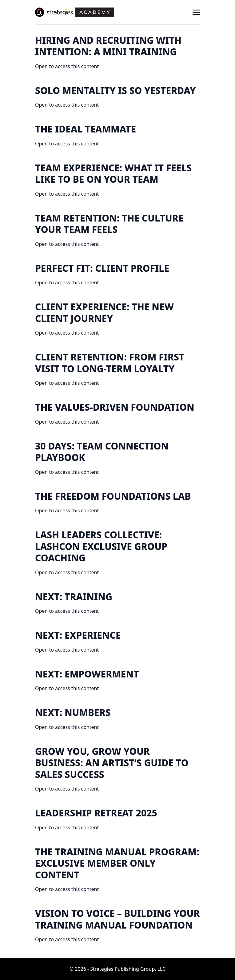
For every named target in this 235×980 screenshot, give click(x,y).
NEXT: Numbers (73, 712)
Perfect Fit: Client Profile (102, 268)
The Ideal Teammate (86, 129)
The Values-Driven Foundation (115, 407)
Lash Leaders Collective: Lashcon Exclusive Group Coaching (101, 546)
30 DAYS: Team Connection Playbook (102, 452)
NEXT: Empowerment (87, 674)
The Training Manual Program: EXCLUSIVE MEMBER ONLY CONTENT (117, 863)
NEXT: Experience (78, 635)
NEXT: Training (74, 597)
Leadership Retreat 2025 (96, 813)
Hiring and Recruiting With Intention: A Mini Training (108, 46)
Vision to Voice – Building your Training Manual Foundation (117, 919)
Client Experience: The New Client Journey (104, 313)
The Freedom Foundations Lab (113, 496)
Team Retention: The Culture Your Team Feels (109, 224)
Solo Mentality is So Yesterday (115, 90)
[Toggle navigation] (196, 12)
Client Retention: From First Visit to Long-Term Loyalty (110, 363)
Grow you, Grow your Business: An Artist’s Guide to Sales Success (112, 763)
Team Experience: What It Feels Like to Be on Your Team (114, 174)
